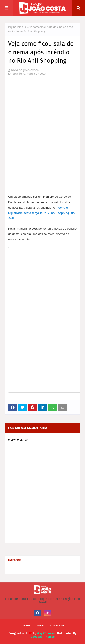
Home (27, 626)
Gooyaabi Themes (43, 637)
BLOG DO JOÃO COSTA (25, 70)
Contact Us (57, 626)
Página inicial (16, 27)
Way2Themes (46, 633)
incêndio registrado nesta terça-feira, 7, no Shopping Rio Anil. (41, 213)
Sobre (41, 626)
